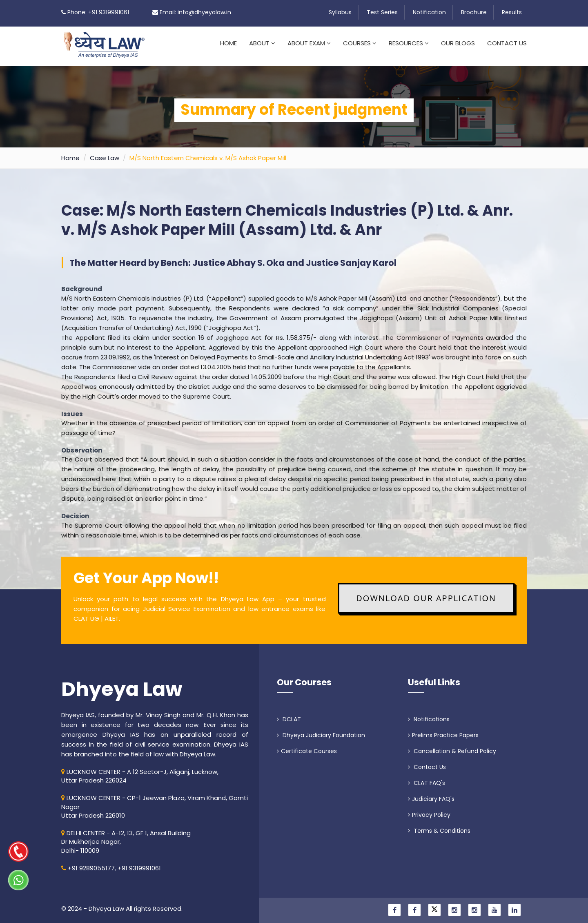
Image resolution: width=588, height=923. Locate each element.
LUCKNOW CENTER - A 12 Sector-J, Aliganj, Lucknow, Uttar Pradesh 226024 (140, 771)
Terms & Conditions (439, 826)
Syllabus (340, 12)
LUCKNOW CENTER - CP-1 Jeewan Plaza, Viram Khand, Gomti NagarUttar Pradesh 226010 (155, 802)
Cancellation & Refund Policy (452, 746)
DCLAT (289, 714)
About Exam (309, 43)
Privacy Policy (429, 810)
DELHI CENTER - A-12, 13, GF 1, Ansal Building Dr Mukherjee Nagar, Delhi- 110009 (126, 837)
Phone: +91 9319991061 (98, 12)
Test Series (382, 12)
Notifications (429, 714)
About (262, 43)
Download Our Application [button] (426, 593)
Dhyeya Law (122, 684)
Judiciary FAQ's (431, 794)
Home (228, 43)
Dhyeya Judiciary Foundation (321, 730)
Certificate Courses (307, 746)
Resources (409, 43)
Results (512, 12)
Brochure (474, 12)
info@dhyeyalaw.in (204, 12)
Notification (429, 12)
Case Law (105, 153)
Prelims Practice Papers (443, 730)
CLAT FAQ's (427, 778)
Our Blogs (458, 43)
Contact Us (507, 43)
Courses (360, 43)
